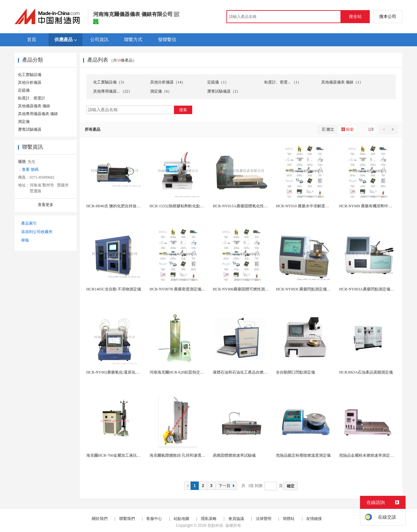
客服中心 (154, 519)
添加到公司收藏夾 (37, 232)
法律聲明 (264, 519)
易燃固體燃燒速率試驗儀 (234, 455)
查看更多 (46, 205)
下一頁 (227, 486)
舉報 (25, 240)
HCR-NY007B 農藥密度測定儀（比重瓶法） (187, 289)
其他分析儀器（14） (168, 82)
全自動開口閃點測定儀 (295, 372)
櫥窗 (347, 129)
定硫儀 (24, 90)
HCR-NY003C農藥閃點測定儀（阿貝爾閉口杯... (316, 289)
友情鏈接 (314, 519)
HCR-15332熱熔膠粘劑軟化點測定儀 (181, 206)
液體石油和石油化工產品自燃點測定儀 (246, 372)
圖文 (328, 129)
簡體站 (289, 519)
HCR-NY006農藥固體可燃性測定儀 (243, 289)
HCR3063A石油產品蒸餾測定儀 (366, 372)
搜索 (183, 110)
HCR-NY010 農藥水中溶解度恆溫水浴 (308, 206)
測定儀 (24, 122)
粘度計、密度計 (32, 98)
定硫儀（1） (218, 82)
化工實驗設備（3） (110, 82)
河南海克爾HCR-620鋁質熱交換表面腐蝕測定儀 (190, 372)
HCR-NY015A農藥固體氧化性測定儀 (244, 206)
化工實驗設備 (30, 75)
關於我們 (100, 519)
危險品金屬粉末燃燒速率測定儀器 (368, 455)
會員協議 (236, 519)
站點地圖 (181, 519)
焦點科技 (215, 525)
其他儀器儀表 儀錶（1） (342, 82)
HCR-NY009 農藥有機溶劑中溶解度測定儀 (375, 206)
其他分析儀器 (30, 82)
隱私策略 (209, 519)
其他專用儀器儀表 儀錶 (38, 114)
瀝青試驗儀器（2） (224, 91)
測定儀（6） (161, 91)
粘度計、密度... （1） (283, 82)
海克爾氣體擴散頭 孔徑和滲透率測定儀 (183, 455)
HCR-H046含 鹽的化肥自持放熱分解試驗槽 (123, 206)
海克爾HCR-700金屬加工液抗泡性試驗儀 (121, 455)
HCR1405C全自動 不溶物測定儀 (114, 289)
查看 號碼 (30, 170)
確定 (291, 486)
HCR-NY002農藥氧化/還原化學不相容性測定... (126, 372)
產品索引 (29, 223)
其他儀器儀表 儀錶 (34, 106)
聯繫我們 (127, 519)
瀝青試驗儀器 (30, 129)
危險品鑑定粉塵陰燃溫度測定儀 (303, 455)
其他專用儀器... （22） (113, 91)
